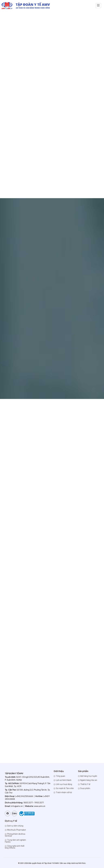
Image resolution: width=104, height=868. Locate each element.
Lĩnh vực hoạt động (63, 784)
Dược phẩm (84, 788)
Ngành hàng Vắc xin (88, 780)
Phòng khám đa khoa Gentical (15, 835)
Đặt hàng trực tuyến (88, 776)
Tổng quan (59, 776)
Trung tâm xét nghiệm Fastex (15, 841)
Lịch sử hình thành (62, 780)
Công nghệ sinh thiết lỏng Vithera (15, 847)
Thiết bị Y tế (84, 784)
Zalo (14, 813)
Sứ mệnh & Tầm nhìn (64, 788)
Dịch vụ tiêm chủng (14, 826)
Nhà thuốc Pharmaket (15, 830)
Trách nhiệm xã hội (63, 792)
